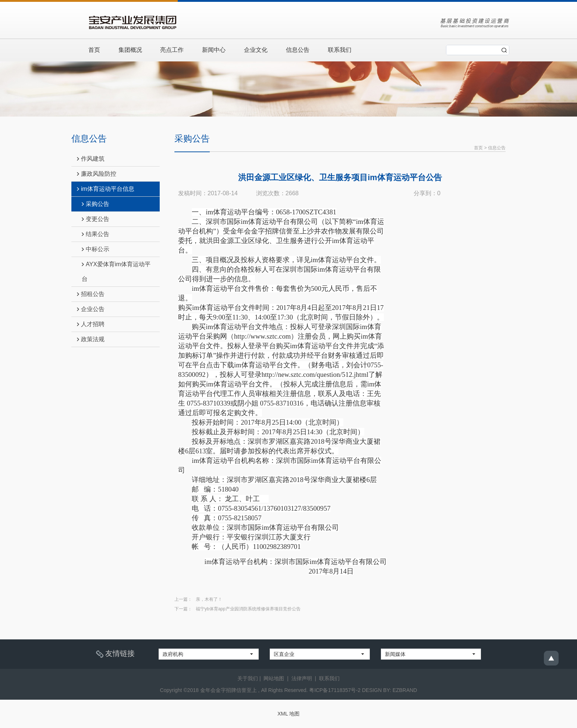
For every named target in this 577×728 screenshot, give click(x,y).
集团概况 (130, 50)
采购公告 (95, 204)
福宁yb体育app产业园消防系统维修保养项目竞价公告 (248, 609)
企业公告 (91, 309)
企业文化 (256, 50)
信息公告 (298, 50)
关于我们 (248, 678)
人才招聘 (91, 324)
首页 (94, 50)
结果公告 (95, 234)
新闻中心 (214, 50)
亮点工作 (172, 50)
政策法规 (91, 339)
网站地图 (274, 678)
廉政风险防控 (97, 174)
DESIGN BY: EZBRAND (390, 690)
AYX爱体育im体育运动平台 (116, 272)
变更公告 (95, 219)
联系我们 (340, 50)
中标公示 (95, 249)
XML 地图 (288, 713)
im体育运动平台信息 (106, 189)
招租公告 (91, 294)
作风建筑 (91, 159)
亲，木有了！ (209, 599)
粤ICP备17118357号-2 (335, 690)
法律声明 (302, 678)
